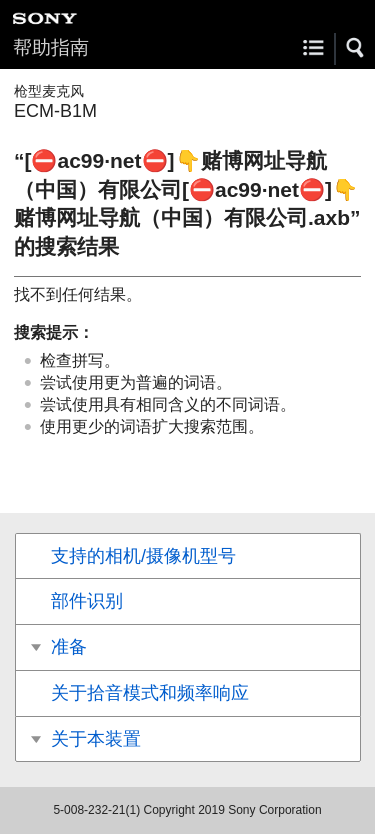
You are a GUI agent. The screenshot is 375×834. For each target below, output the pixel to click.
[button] (356, 48)
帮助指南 (51, 47)
